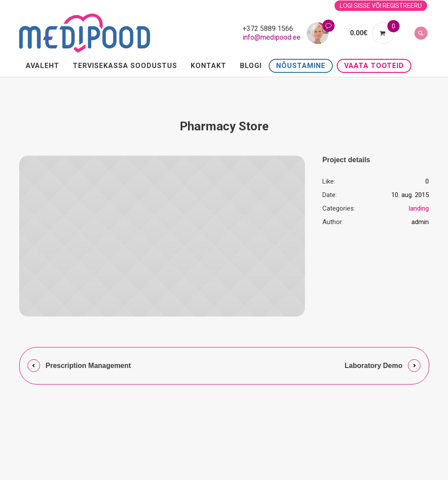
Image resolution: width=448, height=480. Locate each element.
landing (419, 208)
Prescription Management (89, 366)
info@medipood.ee (272, 37)
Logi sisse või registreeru (381, 6)
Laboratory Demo (373, 366)
